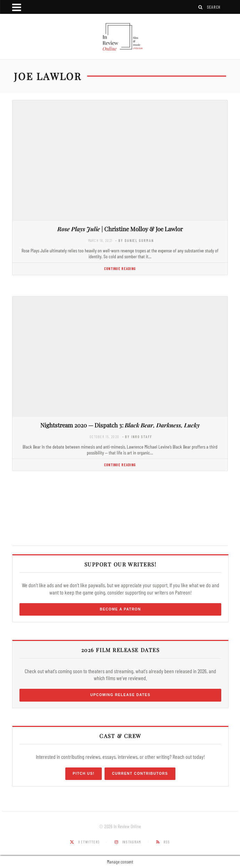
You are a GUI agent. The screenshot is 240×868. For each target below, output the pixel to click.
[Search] (201, 7)
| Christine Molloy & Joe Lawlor (120, 229)
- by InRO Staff (137, 437)
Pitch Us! (84, 774)
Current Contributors (140, 774)
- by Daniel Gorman (134, 240)
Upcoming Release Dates (120, 695)
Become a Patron (120, 609)
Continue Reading (120, 268)
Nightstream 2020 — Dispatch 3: (120, 425)
